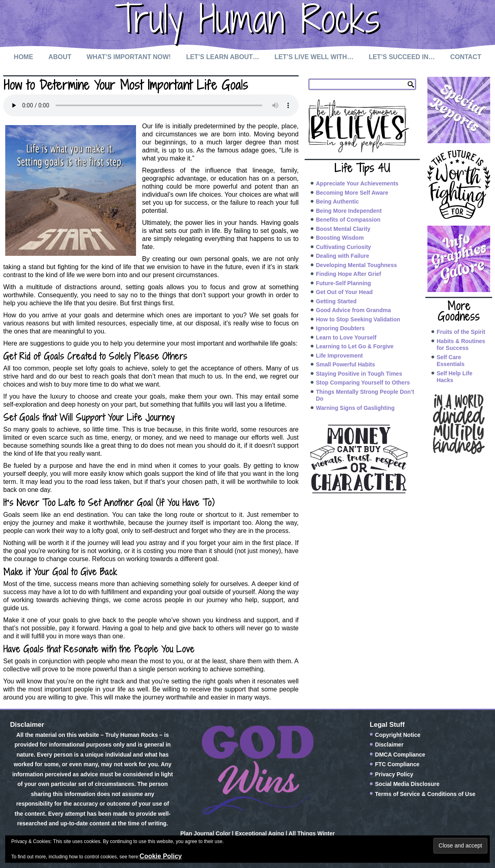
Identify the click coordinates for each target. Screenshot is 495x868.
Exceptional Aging (260, 833)
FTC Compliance (397, 764)
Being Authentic (337, 202)
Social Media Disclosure (407, 784)
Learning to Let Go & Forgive (355, 346)
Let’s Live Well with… (314, 57)
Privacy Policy (394, 774)
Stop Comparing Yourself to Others (363, 383)
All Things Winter (312, 833)
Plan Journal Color (205, 833)
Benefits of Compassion (348, 220)
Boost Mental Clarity (343, 229)
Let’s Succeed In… (402, 57)
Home (23, 57)
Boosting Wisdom (340, 238)
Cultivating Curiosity (343, 247)
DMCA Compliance (400, 755)
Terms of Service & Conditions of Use (425, 794)
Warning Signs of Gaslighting (355, 408)
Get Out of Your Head (344, 292)
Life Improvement (339, 356)
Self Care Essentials (451, 361)
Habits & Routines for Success (461, 345)
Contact (466, 57)
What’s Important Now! (129, 57)
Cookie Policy (161, 856)
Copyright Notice (398, 735)
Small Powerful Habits (345, 364)
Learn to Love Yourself (346, 337)
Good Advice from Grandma (353, 310)
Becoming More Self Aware (352, 193)
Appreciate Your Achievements (357, 183)
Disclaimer (389, 745)
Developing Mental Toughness (356, 265)
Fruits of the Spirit (461, 332)
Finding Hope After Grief (349, 274)
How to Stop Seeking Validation (358, 319)
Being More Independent (349, 211)
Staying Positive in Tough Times (359, 374)
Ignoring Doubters (340, 328)
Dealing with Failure (342, 256)
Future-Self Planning (343, 283)
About (60, 57)
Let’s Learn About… (223, 57)
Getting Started (336, 301)
